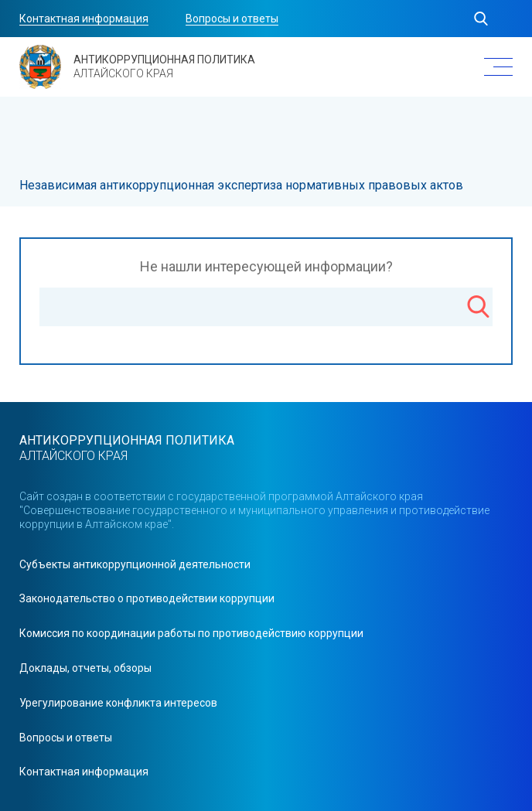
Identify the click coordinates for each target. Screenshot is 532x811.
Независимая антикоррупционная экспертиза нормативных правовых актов (241, 185)
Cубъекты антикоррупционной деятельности (135, 564)
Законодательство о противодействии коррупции (147, 598)
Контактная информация (84, 19)
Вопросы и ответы (232, 19)
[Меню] (498, 67)
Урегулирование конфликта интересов (118, 703)
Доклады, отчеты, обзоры (85, 668)
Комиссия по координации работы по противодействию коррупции (191, 633)
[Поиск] (478, 308)
